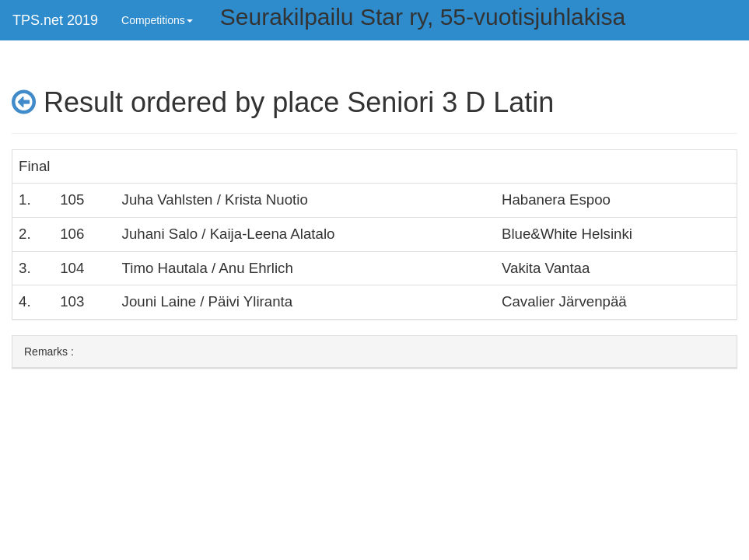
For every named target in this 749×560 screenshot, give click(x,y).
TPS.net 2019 (55, 20)
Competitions (157, 20)
